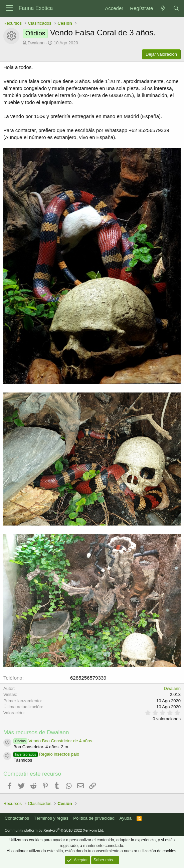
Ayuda (125, 818)
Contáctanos (17, 818)
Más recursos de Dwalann (36, 732)
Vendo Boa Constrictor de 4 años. (53, 741)
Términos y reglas (51, 818)
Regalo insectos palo (46, 754)
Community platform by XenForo (54, 830)
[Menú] (9, 8)
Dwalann (36, 43)
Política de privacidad (94, 818)
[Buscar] (176, 8)
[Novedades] (163, 8)
